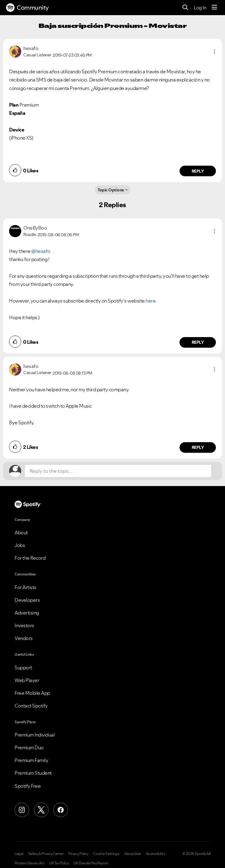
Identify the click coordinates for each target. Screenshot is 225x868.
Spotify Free (28, 786)
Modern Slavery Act (29, 863)
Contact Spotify (31, 706)
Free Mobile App (32, 693)
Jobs (20, 545)
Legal (19, 854)
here (151, 301)
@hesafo (41, 251)
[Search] (185, 8)
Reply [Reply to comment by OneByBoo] (198, 342)
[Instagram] (22, 810)
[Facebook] (61, 810)
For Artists (25, 587)
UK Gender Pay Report (91, 863)
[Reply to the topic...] (118, 471)
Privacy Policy (78, 854)
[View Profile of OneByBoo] (35, 228)
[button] (214, 51)
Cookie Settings (106, 854)
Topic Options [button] (111, 190)
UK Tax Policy (59, 863)
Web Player (27, 680)
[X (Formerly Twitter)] (41, 810)
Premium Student (33, 773)
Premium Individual (35, 735)
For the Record (30, 558)
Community (27, 8)
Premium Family (31, 760)
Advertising (27, 613)
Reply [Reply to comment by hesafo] (198, 171)
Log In (200, 8)
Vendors (24, 638)
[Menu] (214, 8)
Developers (27, 600)
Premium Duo (29, 747)
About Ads (133, 854)
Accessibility (156, 854)
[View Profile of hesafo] (31, 48)
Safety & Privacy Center (46, 854)
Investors (24, 625)
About (21, 532)
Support (23, 668)
